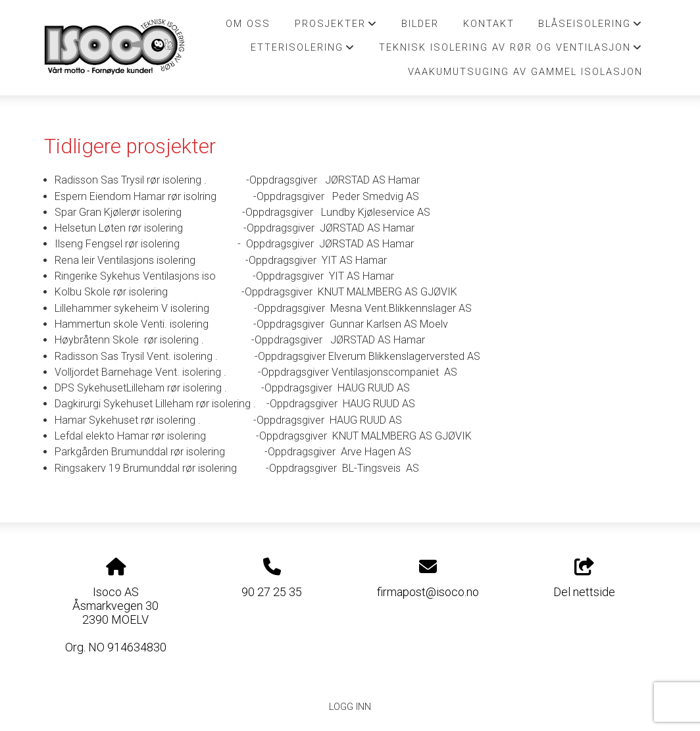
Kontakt (489, 24)
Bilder (420, 24)
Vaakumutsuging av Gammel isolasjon (525, 72)
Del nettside (584, 578)
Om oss (248, 24)
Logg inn (350, 707)
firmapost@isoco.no (428, 592)
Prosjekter (336, 27)
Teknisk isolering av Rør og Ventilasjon (511, 51)
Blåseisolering (590, 27)
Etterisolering (303, 51)
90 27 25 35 (272, 592)
